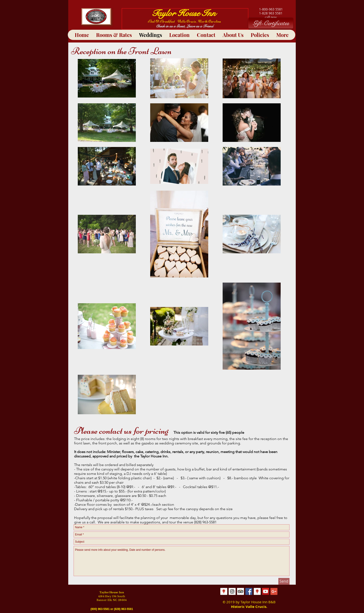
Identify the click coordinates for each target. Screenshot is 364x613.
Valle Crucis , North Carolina (199, 21)
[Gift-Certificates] (271, 23)
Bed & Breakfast (163, 21)
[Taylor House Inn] (232, 591)
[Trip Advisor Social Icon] (240, 591)
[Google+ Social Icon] (274, 591)
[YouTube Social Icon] (266, 591)
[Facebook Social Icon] (249, 591)
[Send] (284, 581)
